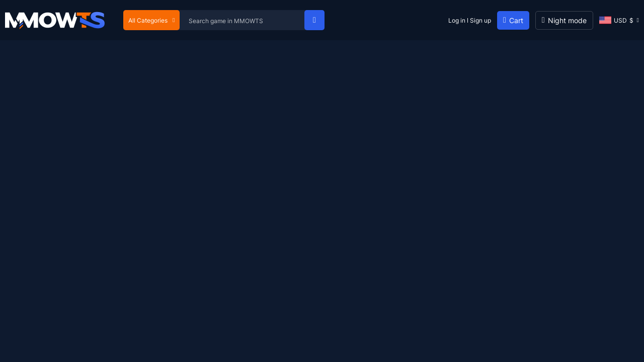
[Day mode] (564, 20)
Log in (457, 20)
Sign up (480, 20)
